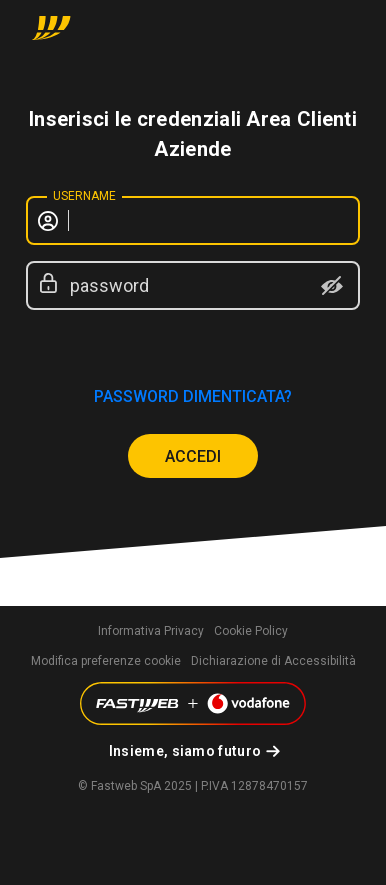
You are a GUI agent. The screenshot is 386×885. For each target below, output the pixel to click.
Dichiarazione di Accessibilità (273, 661)
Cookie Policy (251, 631)
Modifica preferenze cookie (106, 661)
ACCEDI (193, 456)
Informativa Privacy (151, 631)
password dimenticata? (193, 396)
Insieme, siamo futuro (185, 751)
